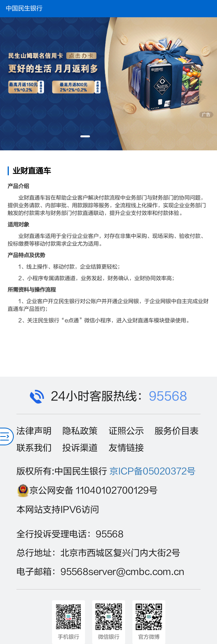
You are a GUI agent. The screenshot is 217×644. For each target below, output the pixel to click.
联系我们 (34, 448)
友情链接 (126, 448)
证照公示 (126, 431)
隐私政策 (80, 431)
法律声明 (34, 431)
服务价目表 (177, 431)
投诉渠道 (80, 448)
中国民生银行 (24, 8)
